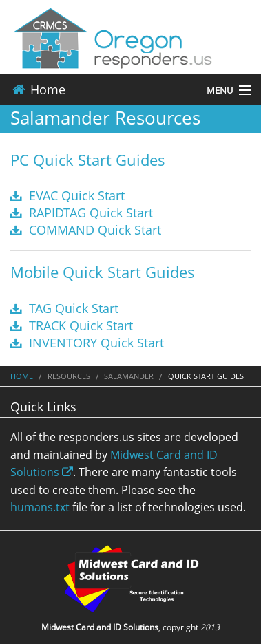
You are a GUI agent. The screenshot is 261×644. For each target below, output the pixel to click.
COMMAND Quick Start (86, 230)
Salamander (129, 376)
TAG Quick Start (64, 308)
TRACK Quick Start (72, 325)
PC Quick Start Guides (88, 160)
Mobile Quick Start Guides (103, 272)
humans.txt (40, 507)
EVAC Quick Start (67, 195)
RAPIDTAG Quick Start (82, 213)
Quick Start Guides (206, 376)
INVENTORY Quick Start (87, 343)
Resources (69, 376)
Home (38, 89)
